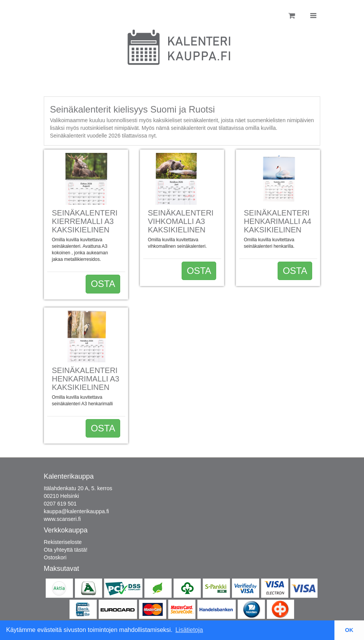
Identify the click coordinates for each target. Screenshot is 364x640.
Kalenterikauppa (69, 476)
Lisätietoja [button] (189, 630)
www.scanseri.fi (62, 519)
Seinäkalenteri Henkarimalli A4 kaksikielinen (278, 221)
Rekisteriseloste (63, 542)
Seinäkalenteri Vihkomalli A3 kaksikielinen (181, 221)
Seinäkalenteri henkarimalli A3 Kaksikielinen (86, 379)
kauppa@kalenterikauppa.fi (76, 511)
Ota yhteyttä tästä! (66, 550)
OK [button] (349, 630)
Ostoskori (55, 557)
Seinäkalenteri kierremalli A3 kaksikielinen (85, 221)
